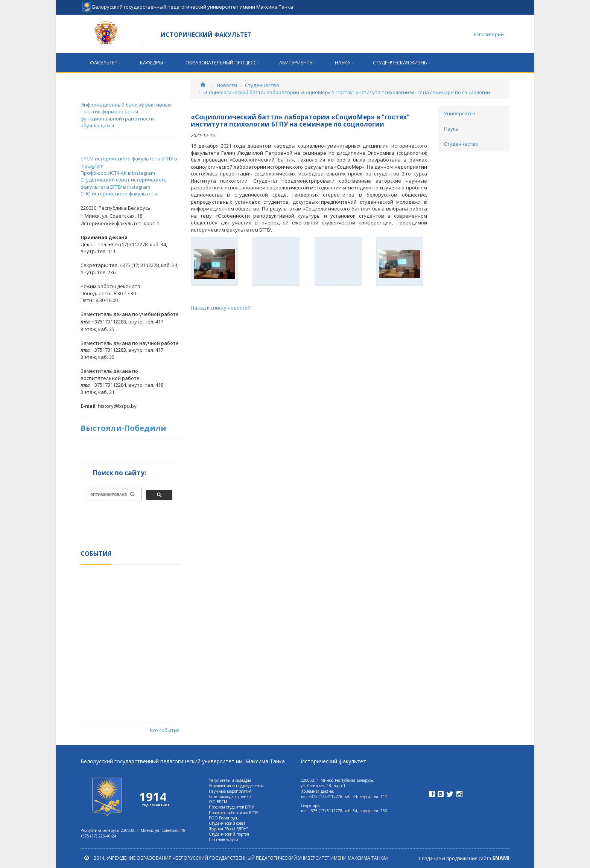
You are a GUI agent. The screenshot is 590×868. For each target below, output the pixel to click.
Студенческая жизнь (402, 63)
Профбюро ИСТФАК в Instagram (118, 173)
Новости (227, 85)
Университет (460, 113)
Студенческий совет (227, 823)
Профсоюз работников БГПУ (233, 813)
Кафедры (153, 63)
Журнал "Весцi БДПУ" (228, 829)
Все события (165, 730)
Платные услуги (224, 839)
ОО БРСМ (218, 802)
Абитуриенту (298, 63)
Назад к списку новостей (221, 308)
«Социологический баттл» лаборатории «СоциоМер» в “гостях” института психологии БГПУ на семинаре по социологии (347, 92)
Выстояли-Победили (123, 428)
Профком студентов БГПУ (231, 807)
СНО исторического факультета (119, 194)
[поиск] (112, 495)
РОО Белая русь (224, 818)
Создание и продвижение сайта (464, 858)
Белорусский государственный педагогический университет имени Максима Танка (188, 4)
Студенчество (262, 85)
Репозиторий (489, 34)
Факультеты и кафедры (230, 780)
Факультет (106, 63)
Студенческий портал (229, 834)
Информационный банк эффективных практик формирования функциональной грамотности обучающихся (126, 115)
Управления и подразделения (236, 786)
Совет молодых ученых (230, 796)
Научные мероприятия (230, 791)
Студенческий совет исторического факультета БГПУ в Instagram (124, 183)
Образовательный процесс (223, 63)
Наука (344, 63)
